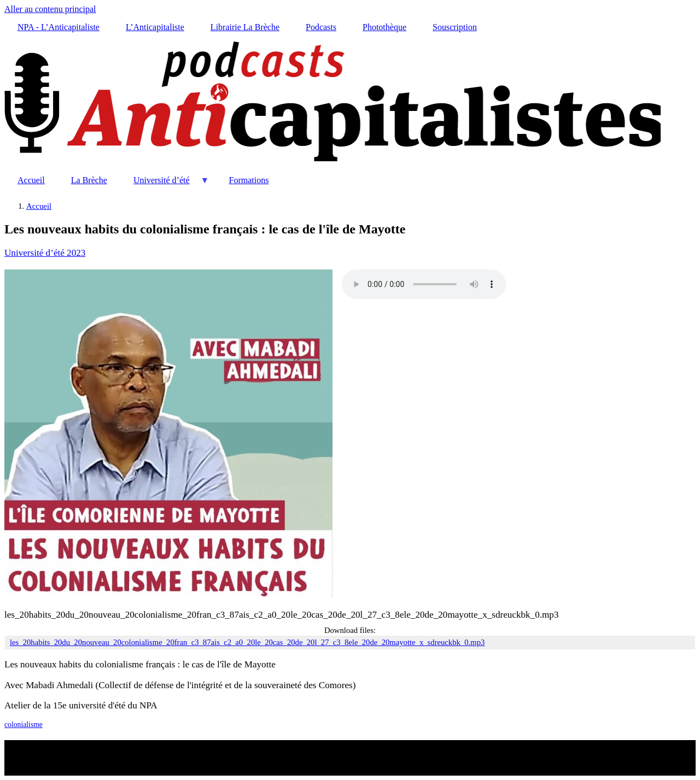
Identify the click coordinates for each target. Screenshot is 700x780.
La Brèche (89, 180)
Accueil (31, 180)
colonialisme (24, 725)
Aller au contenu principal (50, 9)
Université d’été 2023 (45, 253)
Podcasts (321, 27)
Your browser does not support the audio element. (424, 284)
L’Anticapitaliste (155, 27)
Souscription (455, 27)
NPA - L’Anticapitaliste (59, 27)
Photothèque (384, 27)
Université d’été (165, 184)
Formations (249, 180)
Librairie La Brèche (245, 27)
